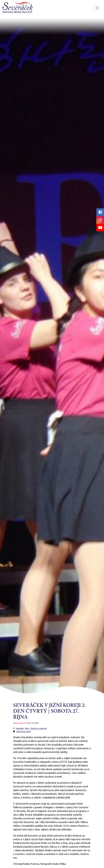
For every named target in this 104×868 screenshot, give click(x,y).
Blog (27, 728)
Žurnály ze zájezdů (38, 728)
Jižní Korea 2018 (23, 731)
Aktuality (20, 728)
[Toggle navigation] (97, 8)
